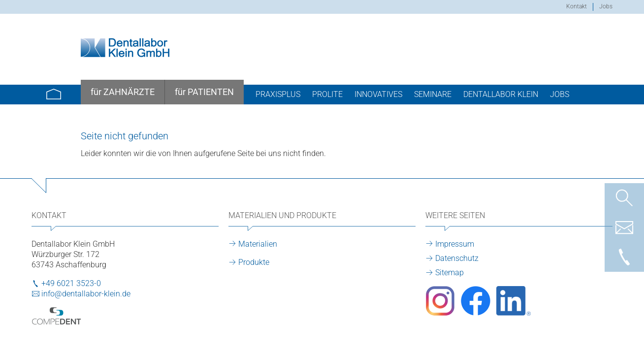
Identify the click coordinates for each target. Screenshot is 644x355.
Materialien (258, 244)
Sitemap (450, 273)
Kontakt (577, 6)
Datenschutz (457, 258)
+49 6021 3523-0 (71, 283)
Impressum (455, 244)
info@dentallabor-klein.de (86, 294)
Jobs (606, 6)
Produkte (254, 262)
